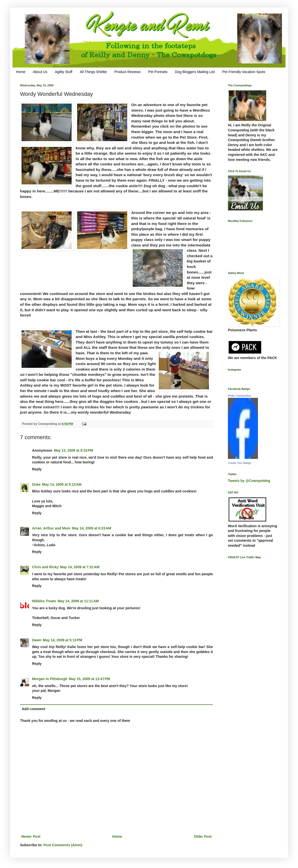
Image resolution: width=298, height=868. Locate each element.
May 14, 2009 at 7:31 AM (80, 567)
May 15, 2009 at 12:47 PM (90, 679)
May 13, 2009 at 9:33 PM (73, 450)
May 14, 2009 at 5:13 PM (62, 640)
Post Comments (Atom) (63, 845)
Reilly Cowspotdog (239, 396)
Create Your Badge (240, 463)
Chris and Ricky (45, 567)
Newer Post (31, 836)
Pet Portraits (158, 72)
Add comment (33, 709)
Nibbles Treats (44, 601)
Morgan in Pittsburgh (50, 679)
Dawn (37, 640)
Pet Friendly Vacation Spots (244, 72)
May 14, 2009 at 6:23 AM (92, 528)
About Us (40, 72)
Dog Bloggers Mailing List (195, 72)
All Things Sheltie (93, 72)
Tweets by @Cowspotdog (249, 481)
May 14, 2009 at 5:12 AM (62, 484)
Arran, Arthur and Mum (51, 528)
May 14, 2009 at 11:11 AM (78, 601)
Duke (36, 484)
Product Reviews (128, 72)
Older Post (203, 836)
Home (21, 72)
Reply (37, 469)
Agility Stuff (64, 72)
